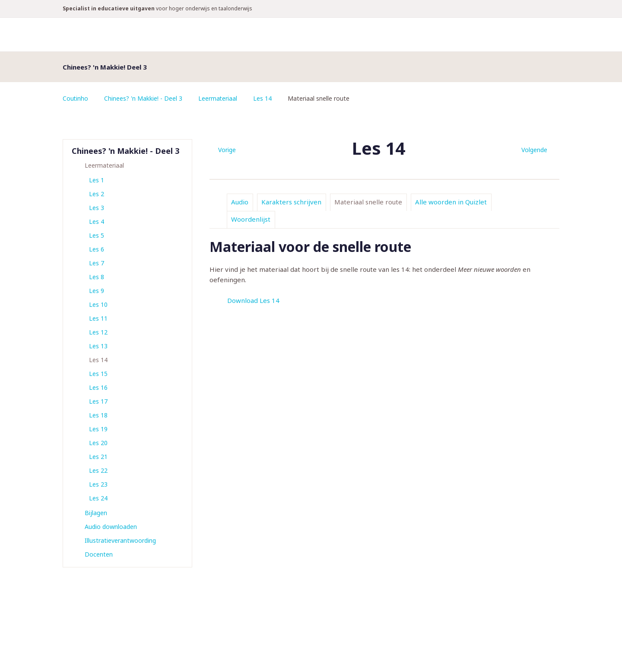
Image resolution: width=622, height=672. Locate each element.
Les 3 (97, 208)
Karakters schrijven (291, 202)
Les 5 (97, 235)
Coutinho (76, 98)
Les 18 (98, 415)
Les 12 (98, 332)
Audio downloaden (111, 527)
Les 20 (98, 443)
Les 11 (98, 318)
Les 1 (97, 180)
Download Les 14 (253, 300)
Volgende (534, 150)
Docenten (99, 554)
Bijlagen (96, 513)
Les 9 (97, 291)
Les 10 (98, 304)
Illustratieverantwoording (120, 540)
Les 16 (98, 387)
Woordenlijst (251, 219)
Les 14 (263, 98)
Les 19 (98, 429)
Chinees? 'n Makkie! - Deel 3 (144, 98)
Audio (240, 202)
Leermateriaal (218, 98)
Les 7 (97, 263)
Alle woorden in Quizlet (451, 202)
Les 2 (97, 194)
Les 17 (98, 401)
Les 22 (98, 470)
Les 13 (98, 346)
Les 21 (98, 457)
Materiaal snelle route (368, 202)
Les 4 (97, 221)
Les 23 (98, 484)
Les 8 (97, 277)
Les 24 (98, 498)
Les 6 (97, 249)
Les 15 (98, 374)
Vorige (227, 150)
